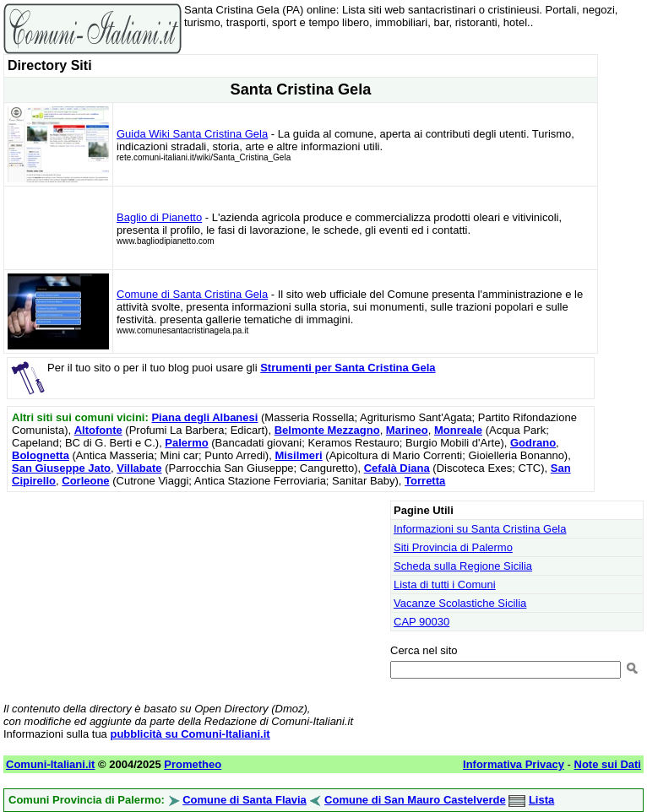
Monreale (458, 430)
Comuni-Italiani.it (50, 764)
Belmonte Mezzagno (327, 430)
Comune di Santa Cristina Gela (192, 294)
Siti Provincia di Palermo (453, 547)
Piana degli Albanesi (204, 417)
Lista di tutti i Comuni (445, 585)
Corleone (85, 481)
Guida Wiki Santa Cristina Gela (192, 134)
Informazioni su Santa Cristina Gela (480, 529)
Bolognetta (41, 455)
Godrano (533, 443)
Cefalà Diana (397, 468)
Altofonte (98, 430)
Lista (541, 800)
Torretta (425, 481)
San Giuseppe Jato (61, 468)
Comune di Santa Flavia (245, 800)
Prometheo (193, 764)
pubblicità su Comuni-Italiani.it (190, 734)
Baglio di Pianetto (159, 217)
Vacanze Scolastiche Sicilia (460, 603)
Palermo (186, 443)
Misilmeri (298, 455)
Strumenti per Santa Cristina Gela (348, 368)
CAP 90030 (421, 622)
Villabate (139, 468)
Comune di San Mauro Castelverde (415, 800)
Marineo (407, 430)
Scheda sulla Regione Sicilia (463, 566)
